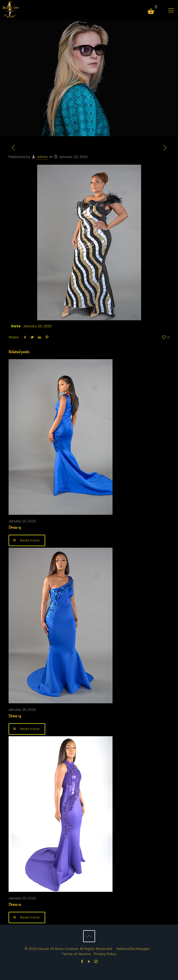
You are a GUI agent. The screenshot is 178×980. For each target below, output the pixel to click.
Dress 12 (15, 905)
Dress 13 (15, 528)
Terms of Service (76, 954)
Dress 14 (15, 716)
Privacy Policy (105, 954)
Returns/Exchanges (133, 949)
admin (42, 157)
